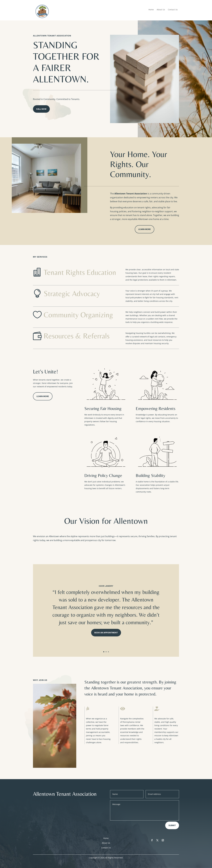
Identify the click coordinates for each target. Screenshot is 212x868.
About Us (161, 10)
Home (151, 10)
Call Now (41, 109)
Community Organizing (78, 315)
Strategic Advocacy (72, 293)
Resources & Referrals (77, 336)
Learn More (145, 229)
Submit (172, 825)
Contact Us (173, 10)
